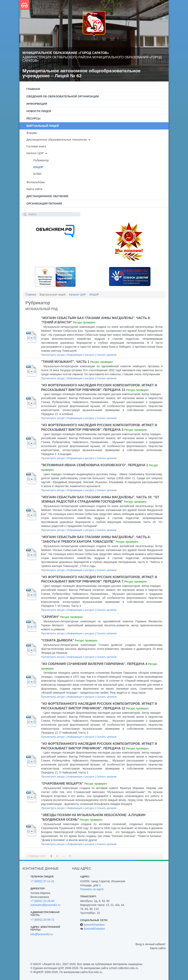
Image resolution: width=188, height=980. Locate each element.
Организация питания (44, 204)
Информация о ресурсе (81, 355)
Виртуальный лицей (43, 126)
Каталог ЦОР (35, 153)
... (64, 856)
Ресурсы (33, 118)
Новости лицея (39, 111)
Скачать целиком (107, 355)
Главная (33, 89)
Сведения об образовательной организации (63, 96)
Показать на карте (92, 889)
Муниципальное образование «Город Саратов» (66, 53)
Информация (37, 104)
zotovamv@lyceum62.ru (45, 905)
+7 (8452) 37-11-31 (42, 881)
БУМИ (37, 174)
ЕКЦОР (38, 167)
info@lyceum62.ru (42, 934)
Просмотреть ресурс (53, 355)
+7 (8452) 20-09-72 (42, 920)
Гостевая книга (36, 146)
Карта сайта (34, 189)
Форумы (32, 133)
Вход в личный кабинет (151, 944)
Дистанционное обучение (47, 196)
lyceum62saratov (94, 925)
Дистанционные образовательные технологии (57, 140)
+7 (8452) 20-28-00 (42, 901)
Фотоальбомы (36, 182)
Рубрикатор (41, 160)
